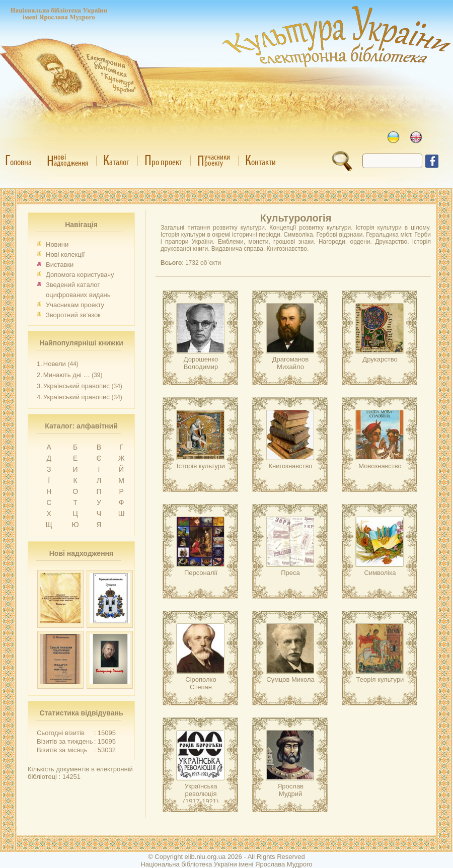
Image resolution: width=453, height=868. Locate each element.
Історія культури (201, 466)
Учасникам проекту (75, 305)
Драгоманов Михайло (290, 363)
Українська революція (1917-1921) (201, 794)
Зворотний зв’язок (73, 315)
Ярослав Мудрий (290, 790)
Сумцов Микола (290, 679)
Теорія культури (380, 679)
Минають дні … (67, 375)
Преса (290, 573)
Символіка (380, 573)
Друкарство (380, 359)
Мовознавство (380, 466)
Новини (57, 244)
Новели (55, 364)
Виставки (60, 265)
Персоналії (201, 573)
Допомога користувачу (80, 275)
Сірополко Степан (201, 683)
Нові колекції (65, 255)
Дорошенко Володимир (201, 363)
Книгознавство (290, 466)
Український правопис (77, 386)
